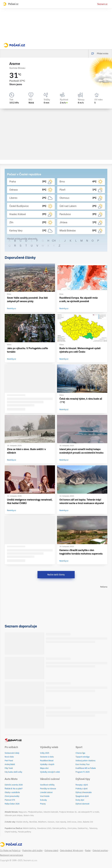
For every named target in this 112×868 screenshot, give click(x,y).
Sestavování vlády (12, 753)
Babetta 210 (88, 822)
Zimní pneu (72, 828)
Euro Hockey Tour (83, 764)
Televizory (93, 828)
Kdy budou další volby (13, 772)
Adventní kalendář (51, 812)
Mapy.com (23, 812)
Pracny (43, 804)
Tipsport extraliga (83, 757)
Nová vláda (9, 757)
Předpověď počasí (35, 812)
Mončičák (33, 822)
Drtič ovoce (72, 822)
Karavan (51, 822)
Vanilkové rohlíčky (47, 785)
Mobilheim (42, 822)
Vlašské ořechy (22, 822)
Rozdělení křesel (47, 761)
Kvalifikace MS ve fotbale (86, 768)
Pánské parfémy (24, 832)
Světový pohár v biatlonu (85, 761)
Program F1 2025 (83, 772)
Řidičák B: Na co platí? (14, 789)
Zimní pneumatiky (12, 796)
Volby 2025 (45, 753)
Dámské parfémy (59, 828)
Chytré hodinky (11, 832)
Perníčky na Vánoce (48, 789)
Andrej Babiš (10, 764)
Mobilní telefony (29, 828)
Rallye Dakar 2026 (12, 804)
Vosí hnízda (45, 796)
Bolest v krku (29, 815)
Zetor (80, 822)
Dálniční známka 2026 (14, 785)
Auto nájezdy (61, 822)
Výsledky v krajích (47, 764)
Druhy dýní (80, 800)
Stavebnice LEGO (44, 828)
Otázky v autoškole (12, 792)
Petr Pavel (9, 761)
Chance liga (80, 753)
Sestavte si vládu (47, 757)
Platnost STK (10, 800)
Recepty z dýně (82, 785)
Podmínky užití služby (32, 850)
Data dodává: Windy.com (72, 850)
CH (54, 241)
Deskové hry (83, 828)
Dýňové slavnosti (82, 804)
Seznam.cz (102, 4)
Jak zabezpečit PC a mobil (88, 812)
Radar (88, 850)
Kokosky (43, 800)
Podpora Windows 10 (68, 812)
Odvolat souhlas (100, 850)
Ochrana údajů (51, 850)
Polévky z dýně (82, 789)
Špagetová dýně (82, 796)
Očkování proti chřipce (14, 815)
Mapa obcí (44, 768)
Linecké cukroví (46, 792)
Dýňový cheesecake (84, 792)
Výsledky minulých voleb (50, 772)
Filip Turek (9, 768)
